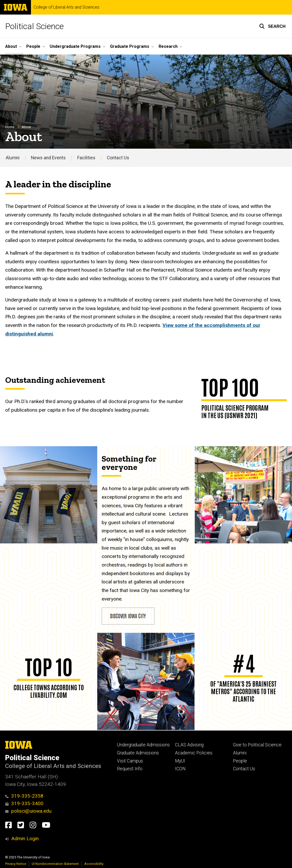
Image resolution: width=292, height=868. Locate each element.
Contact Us (118, 158)
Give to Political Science (257, 745)
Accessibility (94, 864)
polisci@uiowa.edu (28, 811)
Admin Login (25, 839)
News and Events (48, 158)
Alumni (13, 158)
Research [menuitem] (168, 46)
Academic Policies (194, 753)
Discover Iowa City (128, 616)
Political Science (34, 26)
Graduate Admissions (138, 753)
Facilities (86, 158)
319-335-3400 (24, 803)
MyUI (180, 761)
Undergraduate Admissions (143, 745)
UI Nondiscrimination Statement (55, 864)
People (240, 761)
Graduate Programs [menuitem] (130, 46)
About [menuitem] (11, 46)
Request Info (130, 769)
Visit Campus (130, 761)
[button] (272, 26)
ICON (180, 769)
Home (10, 127)
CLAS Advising (189, 745)
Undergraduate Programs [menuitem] (75, 46)
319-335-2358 (24, 796)
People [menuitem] (33, 46)
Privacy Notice (16, 864)
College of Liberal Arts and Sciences (66, 7)
